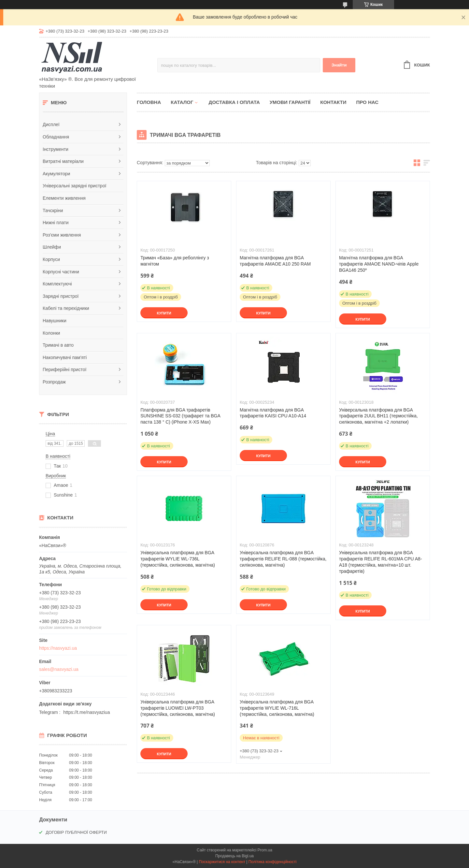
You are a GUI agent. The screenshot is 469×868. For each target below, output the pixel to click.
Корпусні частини (61, 272)
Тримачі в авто (58, 345)
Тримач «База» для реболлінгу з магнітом (175, 261)
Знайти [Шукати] (339, 65)
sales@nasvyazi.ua (59, 669)
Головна (149, 102)
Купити (164, 313)
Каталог (182, 102)
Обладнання (56, 137)
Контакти (333, 102)
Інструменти (56, 149)
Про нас (367, 102)
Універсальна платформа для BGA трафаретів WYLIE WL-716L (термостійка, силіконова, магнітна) (277, 708)
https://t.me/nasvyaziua (86, 712)
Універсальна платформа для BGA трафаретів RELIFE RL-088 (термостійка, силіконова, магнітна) (283, 559)
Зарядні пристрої (61, 296)
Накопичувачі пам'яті (65, 357)
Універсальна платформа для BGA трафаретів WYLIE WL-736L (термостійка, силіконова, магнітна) (178, 559)
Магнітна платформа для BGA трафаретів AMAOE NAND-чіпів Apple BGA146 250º (379, 264)
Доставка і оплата (234, 102)
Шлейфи (52, 247)
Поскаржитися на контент (222, 862)
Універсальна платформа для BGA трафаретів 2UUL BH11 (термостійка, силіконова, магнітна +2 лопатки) (378, 416)
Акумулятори (56, 174)
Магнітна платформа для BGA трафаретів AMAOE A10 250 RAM (275, 261)
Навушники (55, 321)
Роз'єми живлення (62, 235)
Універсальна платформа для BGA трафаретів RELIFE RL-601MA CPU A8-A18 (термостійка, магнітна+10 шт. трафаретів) (381, 562)
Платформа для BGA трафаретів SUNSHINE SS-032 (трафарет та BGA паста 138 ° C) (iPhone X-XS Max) (180, 416)
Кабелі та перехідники (66, 308)
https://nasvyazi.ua (58, 648)
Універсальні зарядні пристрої (74, 186)
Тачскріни (53, 210)
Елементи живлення (64, 198)
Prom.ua (265, 850)
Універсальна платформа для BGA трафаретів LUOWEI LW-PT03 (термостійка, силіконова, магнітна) (178, 708)
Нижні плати (56, 223)
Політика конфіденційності (273, 862)
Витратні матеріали (63, 161)
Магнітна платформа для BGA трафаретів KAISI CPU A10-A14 (273, 413)
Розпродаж (54, 382)
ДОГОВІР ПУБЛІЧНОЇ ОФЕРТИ (76, 832)
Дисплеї (51, 124)
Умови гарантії (290, 102)
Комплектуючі (57, 284)
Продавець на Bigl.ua (234, 856)
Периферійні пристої (64, 369)
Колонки (51, 333)
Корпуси (51, 259)
